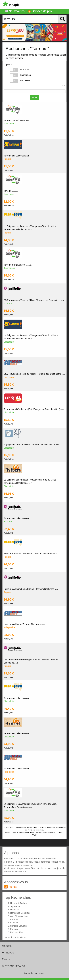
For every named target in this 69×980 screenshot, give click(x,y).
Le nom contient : (60, 86)
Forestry (14, 929)
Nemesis (14, 910)
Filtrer (35, 98)
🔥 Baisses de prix (40, 11)
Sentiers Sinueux (18, 926)
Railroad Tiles (17, 932)
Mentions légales (13, 966)
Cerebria (14, 919)
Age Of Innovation (19, 916)
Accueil (7, 946)
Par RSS (13, 887)
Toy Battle (15, 906)
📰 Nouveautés (15, 11)
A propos (8, 952)
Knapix (11, 5)
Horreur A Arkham (19, 903)
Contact (7, 959)
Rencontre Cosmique (20, 913)
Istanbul (14, 923)
